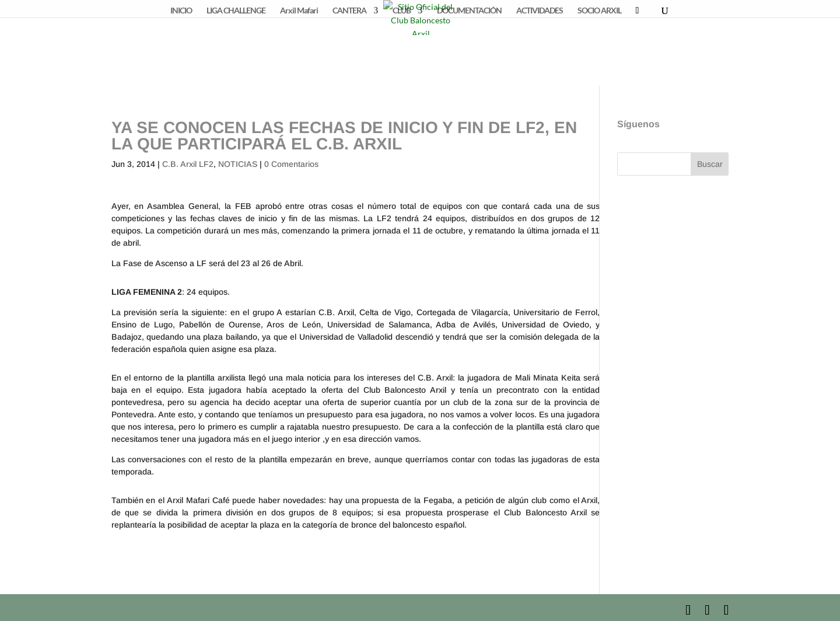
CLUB (402, 11)
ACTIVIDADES (540, 11)
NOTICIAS (238, 164)
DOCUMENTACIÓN (469, 11)
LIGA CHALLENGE (236, 11)
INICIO (181, 11)
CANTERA (349, 11)
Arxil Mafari (299, 11)
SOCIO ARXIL (599, 11)
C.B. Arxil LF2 (188, 164)
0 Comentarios (291, 164)
